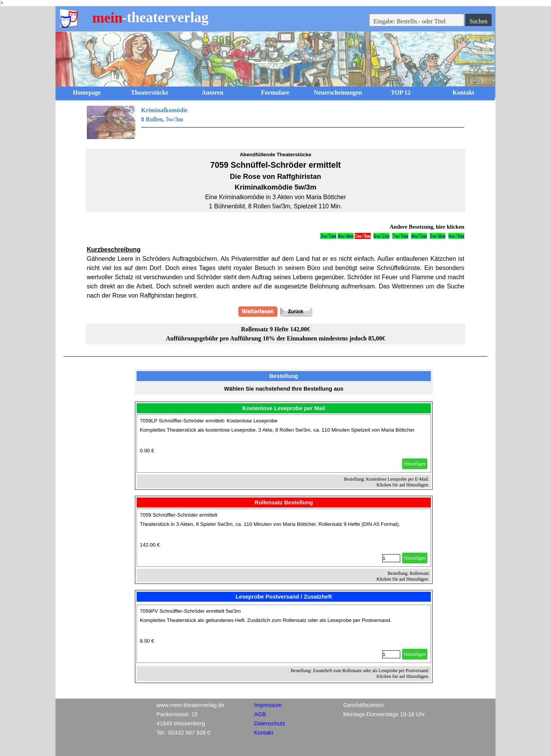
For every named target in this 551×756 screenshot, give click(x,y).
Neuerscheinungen (338, 92)
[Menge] (391, 558)
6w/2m (381, 236)
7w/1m (400, 236)
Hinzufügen (415, 464)
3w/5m (328, 236)
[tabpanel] (276, 123)
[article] (284, 443)
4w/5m (419, 236)
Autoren (213, 92)
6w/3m (456, 236)
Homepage (87, 92)
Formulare (275, 92)
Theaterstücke (150, 92)
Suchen (478, 21)
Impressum (268, 705)
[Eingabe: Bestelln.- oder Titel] (417, 21)
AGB (260, 714)
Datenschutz (270, 723)
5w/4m (438, 236)
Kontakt (464, 92)
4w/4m (346, 236)
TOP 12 (401, 92)
